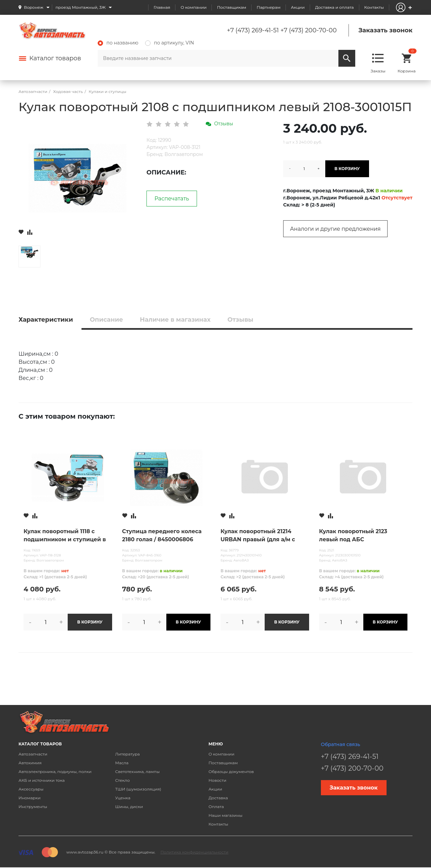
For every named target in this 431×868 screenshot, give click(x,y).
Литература (127, 754)
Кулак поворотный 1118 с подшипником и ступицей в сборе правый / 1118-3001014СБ (65, 536)
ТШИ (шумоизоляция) (138, 789)
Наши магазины (225, 815)
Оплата (216, 807)
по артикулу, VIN (170, 43)
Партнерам (269, 7)
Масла (122, 763)
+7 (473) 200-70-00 (309, 30)
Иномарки (30, 798)
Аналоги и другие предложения (335, 229)
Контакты (374, 7)
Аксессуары (31, 789)
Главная (162, 7)
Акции (298, 7)
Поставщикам (231, 7)
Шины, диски (129, 807)
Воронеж (34, 7)
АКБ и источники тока (42, 780)
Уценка (123, 798)
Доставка (218, 798)
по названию (118, 43)
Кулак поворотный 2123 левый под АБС (353, 535)
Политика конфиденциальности (194, 852)
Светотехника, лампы (137, 771)
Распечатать (172, 199)
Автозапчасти (33, 754)
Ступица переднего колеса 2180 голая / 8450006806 (162, 535)
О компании (193, 7)
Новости (217, 780)
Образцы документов (231, 771)
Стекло (122, 780)
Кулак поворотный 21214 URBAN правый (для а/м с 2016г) (258, 536)
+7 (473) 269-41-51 (253, 30)
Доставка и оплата (335, 7)
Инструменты (33, 807)
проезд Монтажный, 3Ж (81, 7)
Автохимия (30, 763)
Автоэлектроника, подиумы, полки (55, 771)
